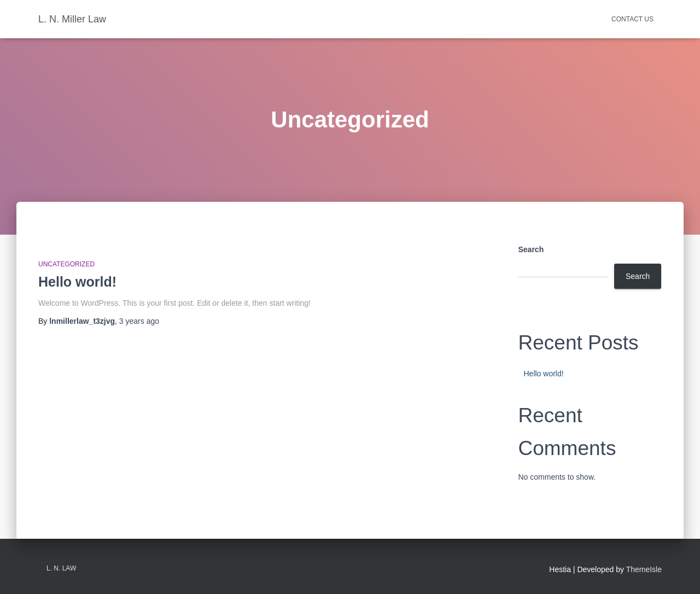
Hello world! (77, 282)
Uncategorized (66, 264)
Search (531, 249)
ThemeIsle (644, 569)
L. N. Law (61, 568)
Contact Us (632, 19)
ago (139, 321)
